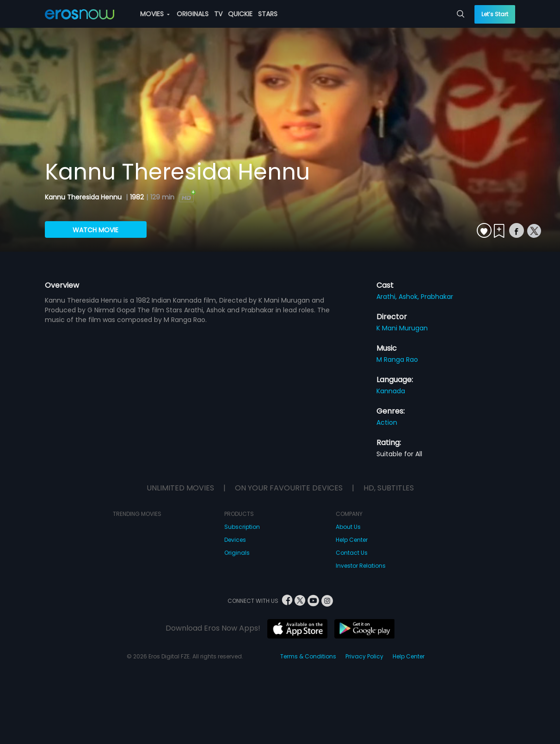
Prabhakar (437, 297)
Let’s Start (495, 14)
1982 (137, 197)
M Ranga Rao (397, 360)
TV (218, 14)
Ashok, (410, 297)
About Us (348, 527)
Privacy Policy (364, 656)
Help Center (352, 540)
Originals (237, 553)
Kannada (391, 391)
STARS (268, 14)
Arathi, (388, 297)
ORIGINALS (193, 14)
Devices (235, 540)
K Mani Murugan (402, 328)
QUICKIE (240, 14)
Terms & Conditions (308, 656)
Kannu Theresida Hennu (84, 197)
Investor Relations (361, 566)
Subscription (242, 527)
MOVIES (155, 14)
